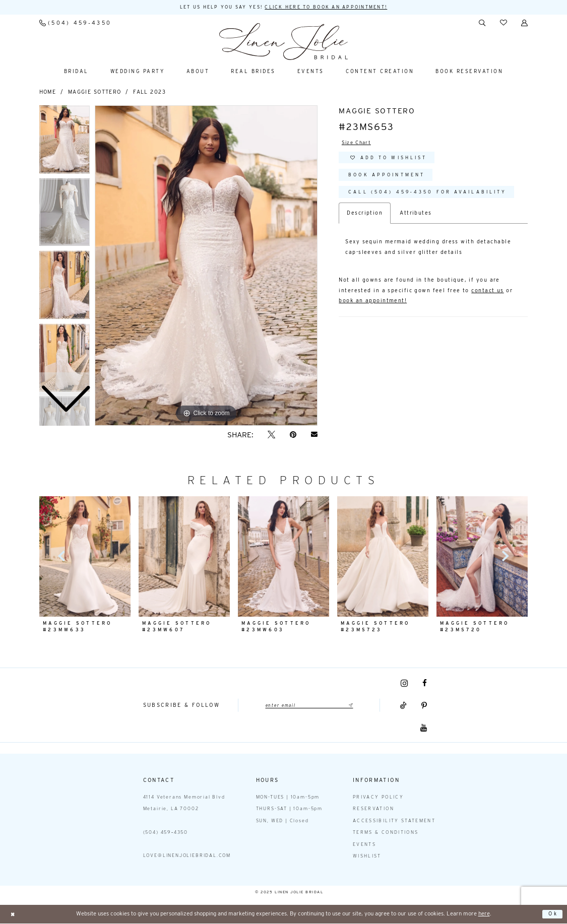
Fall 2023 (149, 92)
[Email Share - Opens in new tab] (314, 435)
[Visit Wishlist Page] (503, 23)
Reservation (373, 809)
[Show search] (482, 23)
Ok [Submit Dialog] (553, 914)
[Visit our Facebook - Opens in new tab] (425, 684)
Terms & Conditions (386, 833)
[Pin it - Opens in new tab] (293, 435)
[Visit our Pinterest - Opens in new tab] (424, 706)
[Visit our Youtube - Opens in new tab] (424, 728)
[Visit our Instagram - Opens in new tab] (404, 684)
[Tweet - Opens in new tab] (272, 435)
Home (48, 92)
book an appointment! (373, 307)
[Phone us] (75, 23)
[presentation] (184, 557)
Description (365, 219)
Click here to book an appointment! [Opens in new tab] (333, 7)
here (484, 914)
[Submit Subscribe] (354, 706)
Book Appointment (392, 179)
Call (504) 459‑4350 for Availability (438, 198)
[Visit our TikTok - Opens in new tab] (403, 706)
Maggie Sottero (95, 92)
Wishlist (367, 856)
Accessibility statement (394, 821)
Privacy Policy (378, 797)
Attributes (416, 219)
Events (364, 845)
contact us (487, 297)
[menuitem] (75, 23)
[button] (525, 23)
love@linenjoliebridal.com (187, 856)
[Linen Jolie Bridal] (283, 42)
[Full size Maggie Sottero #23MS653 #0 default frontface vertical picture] (206, 266)
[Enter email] (309, 706)
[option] (65, 215)
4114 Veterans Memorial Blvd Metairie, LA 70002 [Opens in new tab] (184, 803)
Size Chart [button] (358, 143)
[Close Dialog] (13, 915)
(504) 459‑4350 (166, 833)
